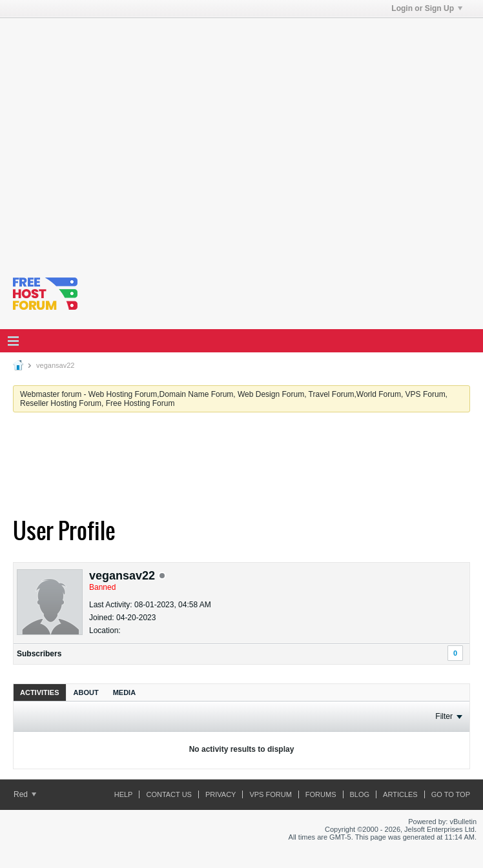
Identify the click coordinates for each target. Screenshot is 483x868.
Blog (360, 794)
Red (25, 794)
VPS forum (270, 794)
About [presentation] (86, 692)
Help (124, 794)
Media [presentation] (124, 692)
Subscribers (39, 654)
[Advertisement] (121, 139)
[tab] (40, 692)
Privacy (221, 794)
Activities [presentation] (40, 692)
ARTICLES (400, 794)
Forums (321, 794)
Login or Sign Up (427, 8)
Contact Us (169, 794)
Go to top (451, 794)
